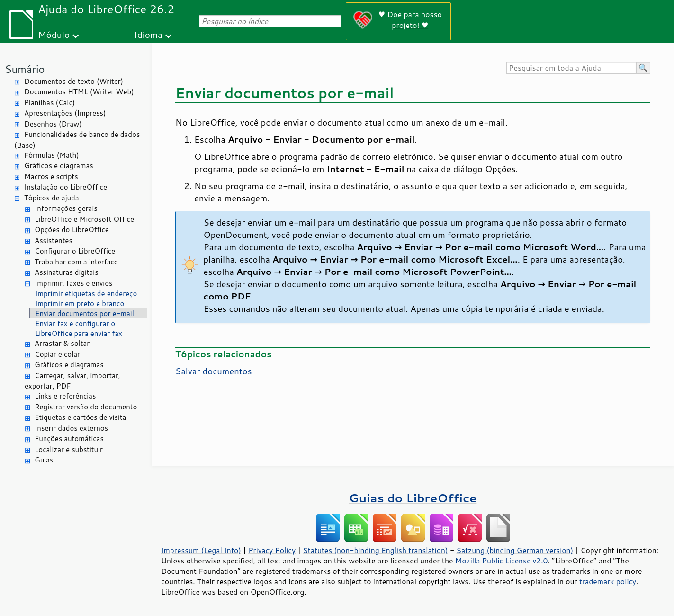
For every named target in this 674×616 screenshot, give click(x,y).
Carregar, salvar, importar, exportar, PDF (72, 381)
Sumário (25, 69)
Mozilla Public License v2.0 (502, 561)
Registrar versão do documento (86, 407)
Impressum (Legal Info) (201, 550)
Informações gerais (66, 208)
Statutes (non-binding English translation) (375, 550)
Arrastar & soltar (62, 343)
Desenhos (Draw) (53, 124)
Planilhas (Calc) (49, 103)
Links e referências (65, 396)
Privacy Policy (272, 550)
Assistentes (54, 240)
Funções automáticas (69, 439)
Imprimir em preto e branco (80, 303)
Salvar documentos (214, 371)
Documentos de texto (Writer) (74, 81)
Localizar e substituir (69, 449)
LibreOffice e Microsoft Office (84, 219)
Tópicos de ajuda (52, 198)
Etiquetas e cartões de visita (80, 417)
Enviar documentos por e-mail (85, 313)
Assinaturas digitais (67, 272)
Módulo (54, 34)
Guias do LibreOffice (413, 498)
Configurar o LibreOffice (75, 251)
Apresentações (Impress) (65, 113)
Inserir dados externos (71, 428)
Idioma (148, 34)
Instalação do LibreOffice (66, 187)
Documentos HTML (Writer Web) (79, 92)
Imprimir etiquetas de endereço (86, 294)
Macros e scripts (51, 177)
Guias (44, 460)
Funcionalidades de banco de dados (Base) (77, 140)
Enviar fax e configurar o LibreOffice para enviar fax (79, 328)
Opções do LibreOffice (72, 230)
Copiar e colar (57, 354)
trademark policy (608, 581)
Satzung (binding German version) (515, 550)
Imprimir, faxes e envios (73, 283)
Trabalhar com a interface (76, 262)
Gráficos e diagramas (59, 166)
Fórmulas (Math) (52, 155)
